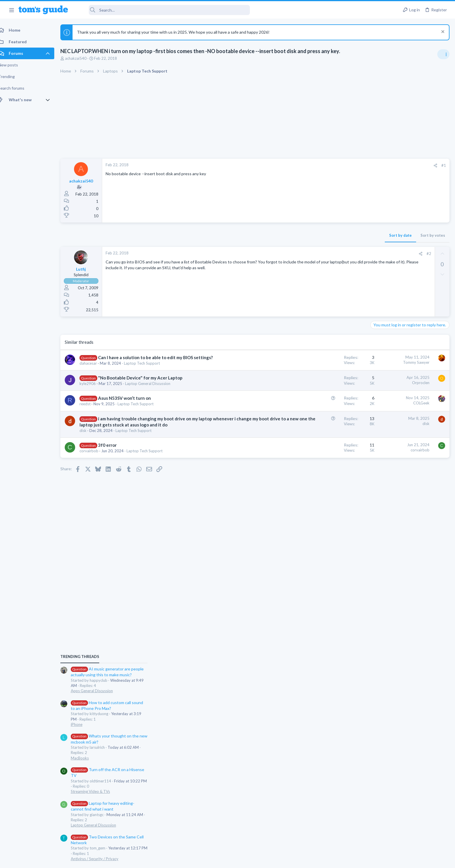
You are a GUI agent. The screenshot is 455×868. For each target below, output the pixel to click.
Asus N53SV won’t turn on (131, 398)
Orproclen (328, 383)
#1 (351, 165)
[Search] (163, 10)
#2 (336, 254)
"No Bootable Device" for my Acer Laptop (147, 378)
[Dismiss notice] (442, 32)
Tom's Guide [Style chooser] (408, 820)
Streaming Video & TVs (392, 471)
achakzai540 (82, 58)
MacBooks (382, 437)
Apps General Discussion (394, 370)
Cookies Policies (206, 860)
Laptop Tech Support (148, 363)
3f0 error (114, 451)
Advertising (165, 860)
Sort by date (307, 235)
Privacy (242, 860)
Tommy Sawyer (323, 362)
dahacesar (95, 363)
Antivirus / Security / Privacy (396, 538)
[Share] (342, 166)
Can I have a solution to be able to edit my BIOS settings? (162, 357)
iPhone (378, 403)
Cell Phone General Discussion (398, 571)
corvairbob (95, 457)
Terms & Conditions (282, 860)
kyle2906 (94, 384)
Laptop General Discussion (154, 384)
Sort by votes (340, 235)
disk (89, 437)
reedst (91, 404)
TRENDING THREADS (382, 336)
